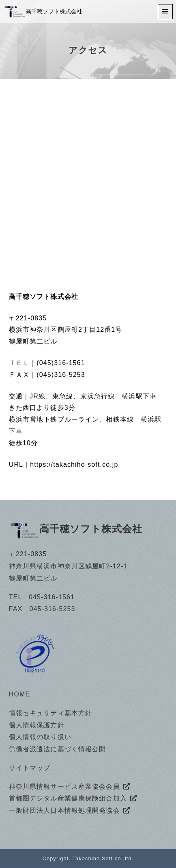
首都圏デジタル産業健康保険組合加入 (68, 798)
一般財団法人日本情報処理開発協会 (64, 810)
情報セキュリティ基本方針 (50, 713)
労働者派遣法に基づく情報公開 (58, 749)
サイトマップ (30, 768)
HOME (19, 694)
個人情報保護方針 (37, 725)
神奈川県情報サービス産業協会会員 (64, 786)
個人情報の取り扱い (40, 737)
